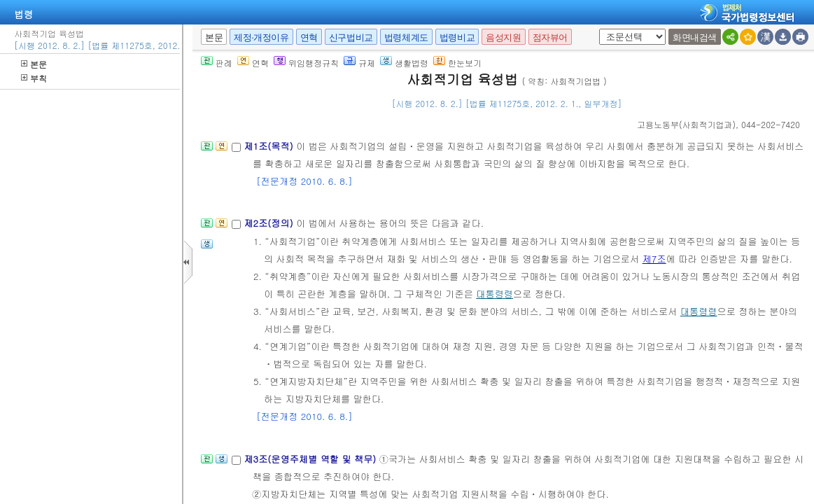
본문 (34, 64)
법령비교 (457, 37)
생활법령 (404, 63)
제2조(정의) (270, 223)
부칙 (34, 78)
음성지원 (503, 37)
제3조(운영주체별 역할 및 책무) (311, 459)
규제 (359, 63)
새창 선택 (597, 29)
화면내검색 (695, 37)
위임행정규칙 (306, 63)
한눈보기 (457, 63)
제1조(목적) (270, 146)
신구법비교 (351, 37)
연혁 (309, 37)
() (686, 124)
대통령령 (494, 294)
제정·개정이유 (261, 37)
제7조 (654, 259)
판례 (217, 63)
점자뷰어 (550, 37)
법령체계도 (406, 37)
